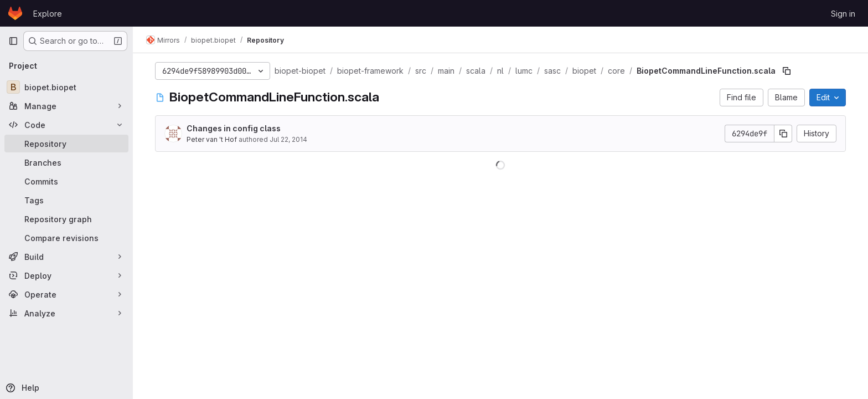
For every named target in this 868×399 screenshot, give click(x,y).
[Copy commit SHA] (783, 134)
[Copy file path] (787, 71)
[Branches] (66, 162)
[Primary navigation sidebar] (13, 41)
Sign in (843, 14)
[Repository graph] (66, 219)
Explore (48, 14)
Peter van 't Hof (212, 139)
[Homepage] (15, 13)
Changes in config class (234, 128)
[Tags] (66, 200)
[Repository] (66, 144)
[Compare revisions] (66, 238)
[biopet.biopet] (66, 87)
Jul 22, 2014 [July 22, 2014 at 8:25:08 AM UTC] (288, 139)
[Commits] (66, 181)
